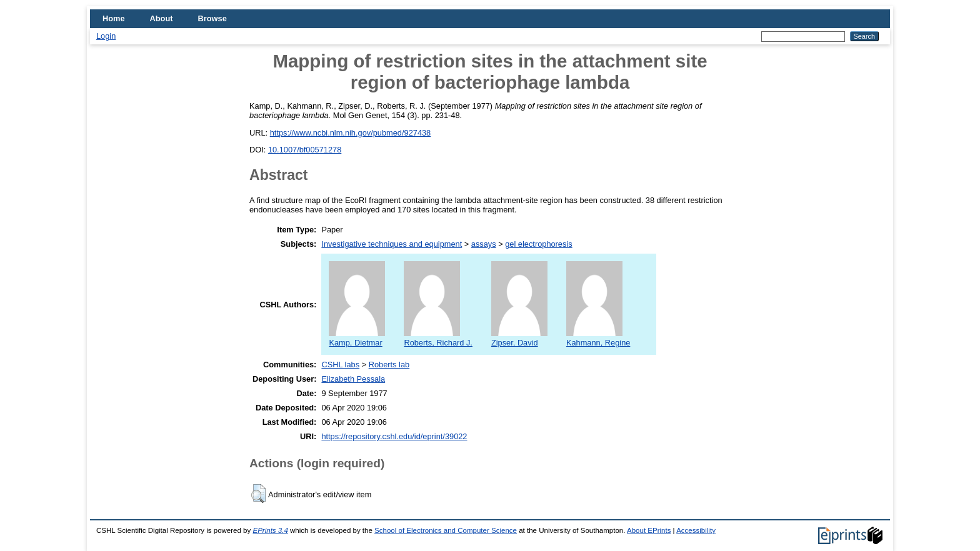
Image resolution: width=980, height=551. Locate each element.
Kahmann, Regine (598, 338)
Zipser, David (519, 338)
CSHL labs (340, 365)
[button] (258, 494)
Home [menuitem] (114, 18)
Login (106, 36)
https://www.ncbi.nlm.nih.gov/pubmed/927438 (351, 133)
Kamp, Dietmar (357, 338)
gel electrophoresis (538, 244)
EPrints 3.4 (270, 530)
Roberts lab (389, 365)
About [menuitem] (162, 18)
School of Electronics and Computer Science (446, 530)
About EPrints (649, 530)
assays (484, 244)
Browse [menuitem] (212, 18)
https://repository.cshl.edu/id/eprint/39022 (394, 436)
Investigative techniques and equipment (392, 244)
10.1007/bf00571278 (305, 150)
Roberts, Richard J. (438, 338)
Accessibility (696, 530)
